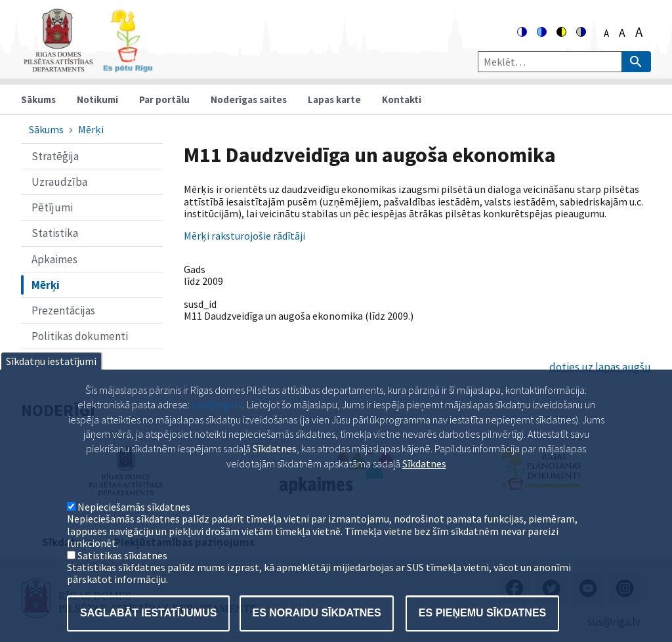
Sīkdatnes (424, 485)
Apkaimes (54, 259)
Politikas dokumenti (80, 336)
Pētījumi (52, 207)
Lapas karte (334, 99)
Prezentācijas (63, 310)
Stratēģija (55, 156)
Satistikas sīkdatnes (122, 577)
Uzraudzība (59, 182)
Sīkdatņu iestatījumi (51, 383)
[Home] (88, 67)
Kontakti (402, 99)
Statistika (55, 233)
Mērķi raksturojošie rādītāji (244, 236)
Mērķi (91, 129)
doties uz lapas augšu (600, 367)
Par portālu (164, 99)
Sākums (38, 99)
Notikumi (97, 99)
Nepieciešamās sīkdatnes (134, 528)
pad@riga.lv (217, 427)
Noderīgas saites (249, 99)
